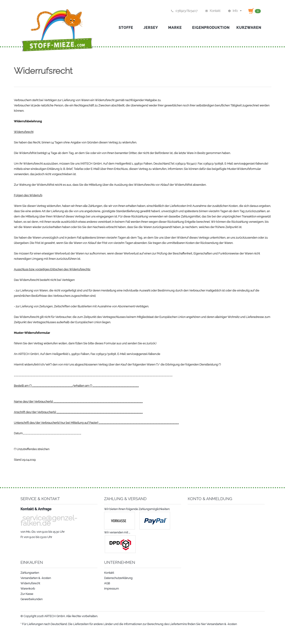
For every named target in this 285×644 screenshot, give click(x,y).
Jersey (152, 28)
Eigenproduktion (211, 28)
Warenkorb (28, 589)
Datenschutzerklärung (118, 578)
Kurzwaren (249, 28)
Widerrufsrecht (30, 583)
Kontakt (109, 573)
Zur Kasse (27, 594)
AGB (107, 583)
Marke (177, 28)
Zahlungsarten (30, 573)
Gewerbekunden (31, 599)
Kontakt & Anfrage (36, 509)
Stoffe (128, 28)
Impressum (111, 589)
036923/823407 (184, 11)
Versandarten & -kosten (36, 578)
